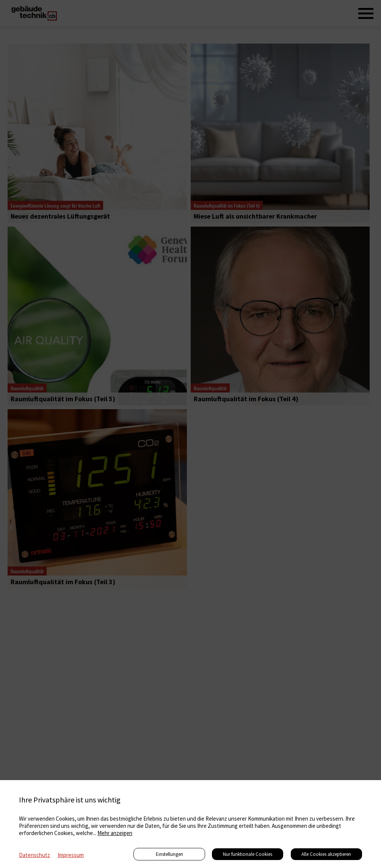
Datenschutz (34, 855)
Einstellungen (169, 854)
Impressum (71, 855)
